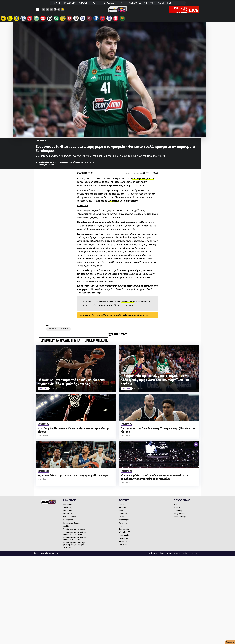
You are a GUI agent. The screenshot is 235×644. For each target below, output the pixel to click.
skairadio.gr (179, 513)
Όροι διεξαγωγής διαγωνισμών (75, 532)
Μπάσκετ (122, 513)
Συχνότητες (68, 510)
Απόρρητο (230, 642)
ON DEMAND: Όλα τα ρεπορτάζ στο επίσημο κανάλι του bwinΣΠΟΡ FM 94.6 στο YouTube (116, 318)
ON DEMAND (149, 3)
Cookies (66, 528)
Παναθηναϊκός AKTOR (143, 181)
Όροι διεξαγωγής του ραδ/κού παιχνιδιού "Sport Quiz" (75, 541)
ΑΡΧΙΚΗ (57, 3)
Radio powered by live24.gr (192, 556)
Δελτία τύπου (68, 513)
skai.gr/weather (180, 516)
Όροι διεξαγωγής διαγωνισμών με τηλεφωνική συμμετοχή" (75, 546)
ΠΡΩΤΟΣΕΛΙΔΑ (108, 3)
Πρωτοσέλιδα (124, 532)
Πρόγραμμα (68, 507)
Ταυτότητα (67, 550)
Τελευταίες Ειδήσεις (126, 535)
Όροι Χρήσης (68, 522)
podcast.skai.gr (180, 519)
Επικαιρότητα (124, 522)
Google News (127, 304)
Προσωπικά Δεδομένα (72, 525)
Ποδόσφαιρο (123, 510)
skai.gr (177, 507)
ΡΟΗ (94, 3)
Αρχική (121, 507)
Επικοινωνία (68, 516)
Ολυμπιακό (113, 203)
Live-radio (123, 547)
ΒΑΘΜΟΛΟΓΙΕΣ (135, 3)
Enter (121, 528)
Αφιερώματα (123, 541)
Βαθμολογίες (123, 525)
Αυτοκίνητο (123, 516)
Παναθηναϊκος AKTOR (58, 331)
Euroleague (41, 143)
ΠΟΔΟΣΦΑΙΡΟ (70, 3)
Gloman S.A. (171, 556)
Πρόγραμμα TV (124, 544)
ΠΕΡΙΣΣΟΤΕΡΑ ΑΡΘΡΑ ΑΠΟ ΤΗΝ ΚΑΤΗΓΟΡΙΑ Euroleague (73, 343)
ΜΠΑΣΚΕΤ (83, 3)
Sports (121, 519)
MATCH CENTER (164, 3)
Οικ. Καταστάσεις (70, 519)
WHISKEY (179, 556)
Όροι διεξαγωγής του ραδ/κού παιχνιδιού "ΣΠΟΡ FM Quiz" (75, 536)
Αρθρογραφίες (124, 538)
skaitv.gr (177, 510)
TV (121, 3)
